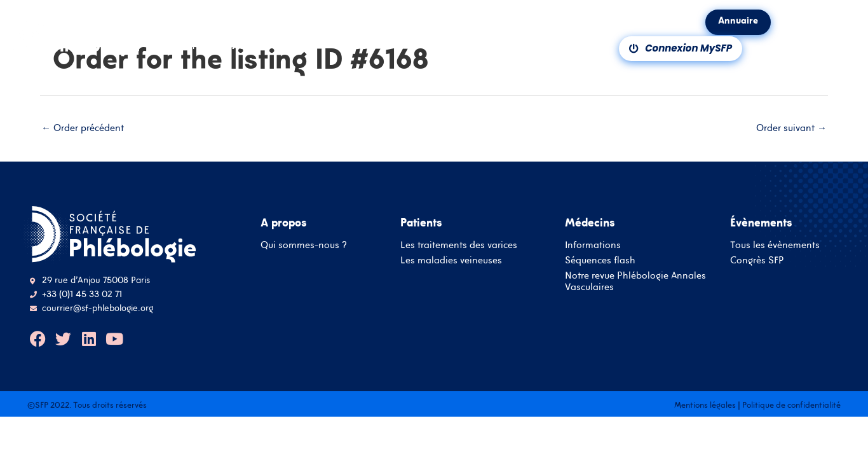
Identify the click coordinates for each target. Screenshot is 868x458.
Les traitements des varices (459, 245)
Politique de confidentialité (791, 405)
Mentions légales (705, 405)
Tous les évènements (775, 245)
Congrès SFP (757, 260)
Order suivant (791, 128)
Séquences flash (600, 260)
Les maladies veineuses (451, 260)
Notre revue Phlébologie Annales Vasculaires (635, 281)
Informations (593, 245)
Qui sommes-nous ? (304, 245)
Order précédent (83, 128)
